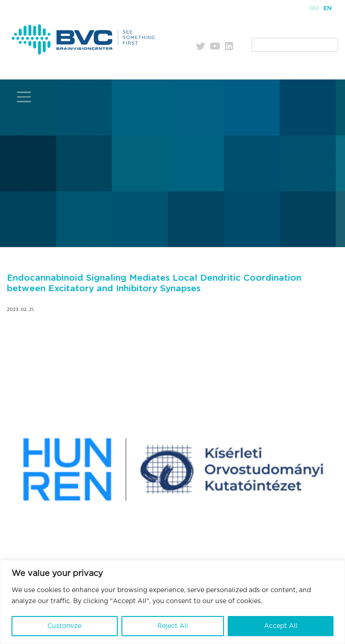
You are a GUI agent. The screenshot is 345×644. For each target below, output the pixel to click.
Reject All (173, 626)
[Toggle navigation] (24, 97)
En (328, 8)
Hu (314, 8)
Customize (64, 626)
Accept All (281, 626)
